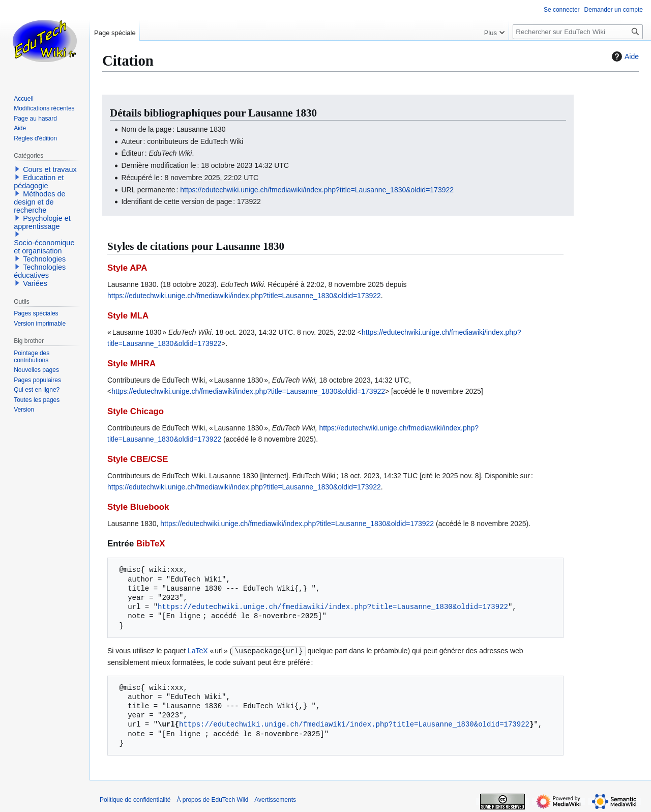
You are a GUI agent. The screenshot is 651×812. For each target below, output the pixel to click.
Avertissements (275, 799)
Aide (624, 56)
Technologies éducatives (40, 271)
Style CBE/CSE (138, 459)
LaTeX (198, 651)
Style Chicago (136, 411)
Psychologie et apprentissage (42, 222)
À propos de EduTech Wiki (212, 799)
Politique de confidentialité (135, 799)
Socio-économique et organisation (44, 247)
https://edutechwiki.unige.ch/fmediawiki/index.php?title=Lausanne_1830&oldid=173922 (317, 190)
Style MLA (128, 316)
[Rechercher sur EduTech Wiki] (578, 32)
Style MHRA (131, 364)
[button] (17, 169)
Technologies (44, 259)
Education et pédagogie (39, 182)
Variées (35, 283)
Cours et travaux (50, 169)
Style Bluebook (138, 507)
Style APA (127, 268)
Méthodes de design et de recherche (39, 202)
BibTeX (151, 544)
